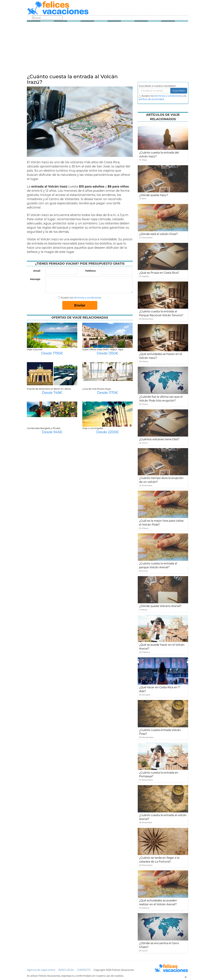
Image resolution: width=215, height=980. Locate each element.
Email (37, 271)
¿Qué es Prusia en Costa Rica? (159, 273)
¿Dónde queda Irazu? (154, 195)
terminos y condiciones (168, 96)
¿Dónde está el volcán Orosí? (158, 234)
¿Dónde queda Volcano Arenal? (160, 606)
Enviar (80, 305)
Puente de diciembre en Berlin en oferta (49, 389)
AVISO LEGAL (66, 970)
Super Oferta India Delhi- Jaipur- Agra (103, 349)
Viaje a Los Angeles (93, 428)
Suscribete (179, 91)
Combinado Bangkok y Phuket (44, 428)
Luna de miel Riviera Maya (97, 389)
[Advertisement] (107, 49)
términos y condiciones (87, 298)
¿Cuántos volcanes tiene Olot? (159, 439)
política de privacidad (151, 99)
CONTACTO (84, 970)
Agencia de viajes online (41, 970)
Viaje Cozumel (35, 349)
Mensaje (35, 279)
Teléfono (90, 271)
